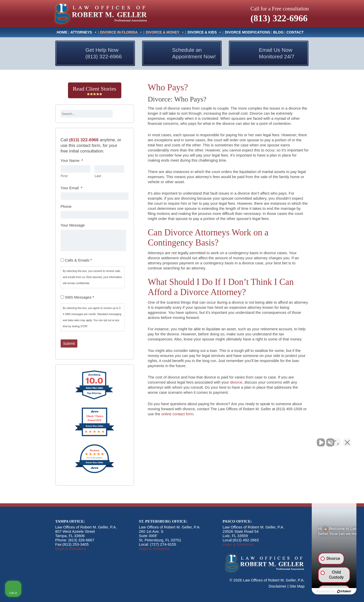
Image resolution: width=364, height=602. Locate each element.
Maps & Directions (71, 549)
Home (62, 32)
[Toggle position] (337, 440)
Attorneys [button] (84, 32)
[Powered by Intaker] (321, 591)
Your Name (72, 160)
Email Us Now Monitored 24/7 (277, 53)
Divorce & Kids (205, 32)
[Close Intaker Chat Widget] (347, 440)
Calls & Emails (79, 260)
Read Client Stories (94, 91)
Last (98, 176)
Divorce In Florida (122, 32)
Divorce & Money (165, 32)
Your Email (72, 188)
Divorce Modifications (247, 32)
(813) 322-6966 (279, 18)
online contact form (177, 414)
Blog (278, 32)
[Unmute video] (274, 440)
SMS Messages (80, 297)
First (64, 176)
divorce (236, 382)
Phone (66, 206)
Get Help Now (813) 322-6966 (104, 53)
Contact (295, 32)
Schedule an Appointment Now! (194, 53)
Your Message (73, 225)
